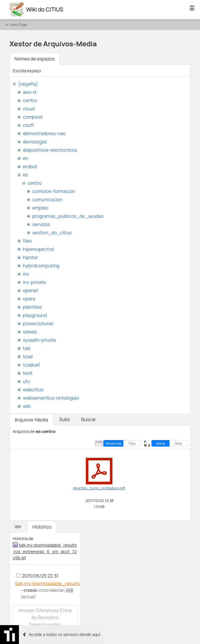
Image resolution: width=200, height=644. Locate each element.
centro (30, 100)
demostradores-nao (44, 133)
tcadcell (31, 365)
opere (29, 299)
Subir (65, 419)
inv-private (34, 282)
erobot (30, 166)
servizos (41, 224)
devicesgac (35, 142)
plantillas (32, 307)
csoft (28, 125)
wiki (27, 406)
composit (33, 117)
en (25, 158)
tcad (28, 357)
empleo (40, 208)
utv (26, 381)
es (25, 175)
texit (28, 373)
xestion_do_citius (52, 233)
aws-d (29, 92)
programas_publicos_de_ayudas (68, 216)
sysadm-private (39, 340)
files (27, 241)
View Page (18, 24)
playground (35, 315)
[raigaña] (28, 84)
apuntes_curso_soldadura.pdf (99, 488)
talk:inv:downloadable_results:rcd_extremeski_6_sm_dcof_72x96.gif (45, 551)
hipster (30, 257)
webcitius (33, 390)
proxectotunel (38, 323)
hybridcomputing (41, 266)
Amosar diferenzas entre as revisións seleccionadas (45, 617)
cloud (29, 109)
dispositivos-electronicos (50, 150)
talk (27, 348)
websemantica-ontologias (51, 398)
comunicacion (47, 200)
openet (30, 290)
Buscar (88, 419)
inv (26, 274)
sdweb (30, 332)
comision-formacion (54, 191)
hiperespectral (38, 249)
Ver (18, 527)
